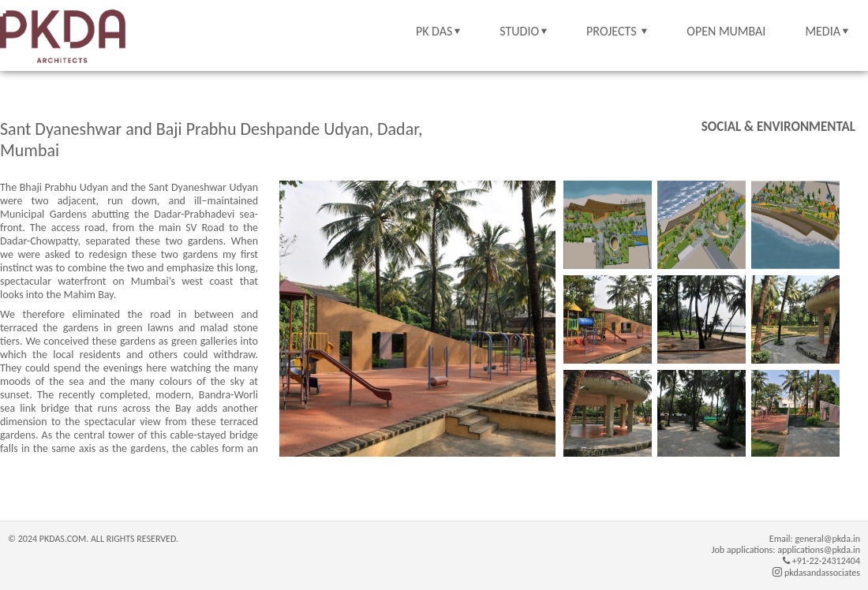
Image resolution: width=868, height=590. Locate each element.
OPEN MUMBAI (726, 31)
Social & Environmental (778, 127)
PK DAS (434, 31)
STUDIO (519, 31)
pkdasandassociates (816, 573)
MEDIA (823, 31)
